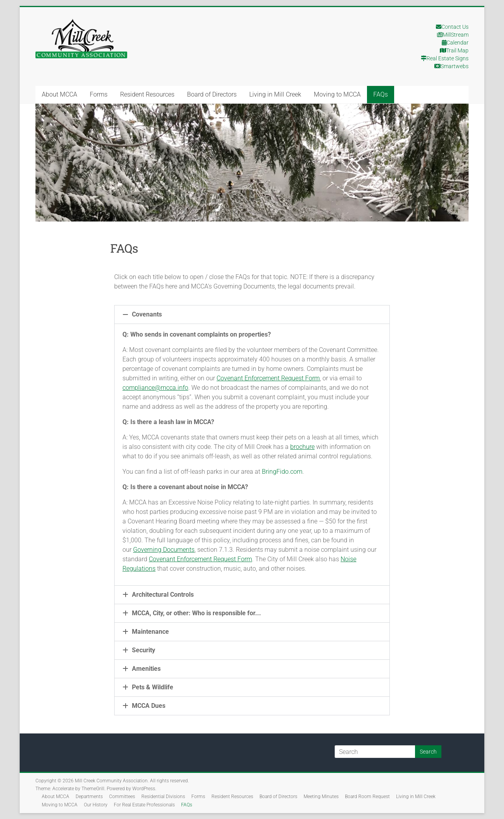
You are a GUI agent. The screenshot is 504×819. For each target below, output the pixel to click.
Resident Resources (147, 94)
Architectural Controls (163, 595)
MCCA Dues (149, 706)
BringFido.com (282, 472)
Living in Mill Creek (275, 94)
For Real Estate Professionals (144, 805)
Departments (89, 797)
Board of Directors (212, 94)
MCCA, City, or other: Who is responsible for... (196, 613)
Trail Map (454, 50)
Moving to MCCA (337, 94)
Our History (96, 805)
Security (144, 650)
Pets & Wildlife (153, 687)
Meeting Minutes (321, 797)
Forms (99, 94)
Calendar (455, 43)
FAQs (381, 94)
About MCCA (59, 94)
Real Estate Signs (445, 58)
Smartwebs (451, 66)
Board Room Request (367, 797)
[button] (252, 315)
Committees (122, 797)
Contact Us (452, 27)
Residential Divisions (163, 797)
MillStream (453, 35)
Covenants (147, 314)
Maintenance (150, 632)
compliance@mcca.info (155, 388)
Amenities (146, 669)
